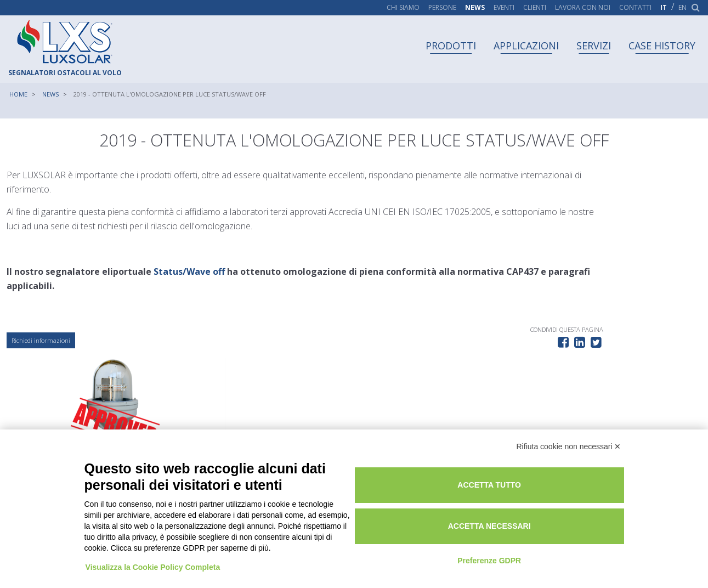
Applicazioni (526, 46)
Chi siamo (403, 8)
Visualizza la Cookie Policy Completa (155, 546)
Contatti (635, 8)
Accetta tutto (545, 473)
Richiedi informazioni (43, 343)
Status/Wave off (191, 273)
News (475, 8)
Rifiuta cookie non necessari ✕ (569, 436)
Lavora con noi (583, 8)
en (682, 8)
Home (18, 94)
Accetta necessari (544, 514)
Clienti (535, 8)
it (664, 8)
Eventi (504, 8)
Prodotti (451, 46)
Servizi (594, 46)
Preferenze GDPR (545, 549)
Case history (662, 46)
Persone (442, 8)
